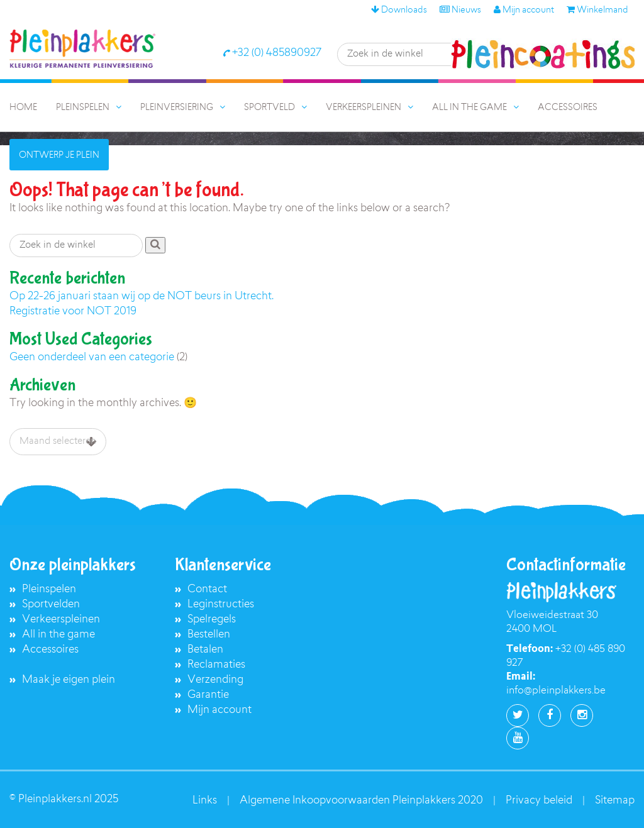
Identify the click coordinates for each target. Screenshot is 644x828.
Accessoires (50, 650)
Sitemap (615, 801)
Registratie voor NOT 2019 (73, 312)
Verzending (215, 680)
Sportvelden (51, 604)
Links (205, 801)
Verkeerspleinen (61, 620)
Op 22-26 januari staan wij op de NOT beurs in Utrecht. (142, 296)
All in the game (58, 635)
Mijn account (524, 11)
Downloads (399, 11)
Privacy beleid (539, 801)
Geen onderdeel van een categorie (92, 357)
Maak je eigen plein (69, 680)
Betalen (205, 650)
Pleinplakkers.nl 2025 (68, 799)
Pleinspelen (49, 589)
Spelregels (212, 620)
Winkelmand (597, 11)
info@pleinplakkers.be (556, 691)
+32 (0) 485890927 (272, 53)
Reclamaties (216, 665)
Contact (207, 589)
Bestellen (209, 635)
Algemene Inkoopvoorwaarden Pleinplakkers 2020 (361, 801)
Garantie (208, 695)
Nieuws (460, 11)
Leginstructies (221, 604)
